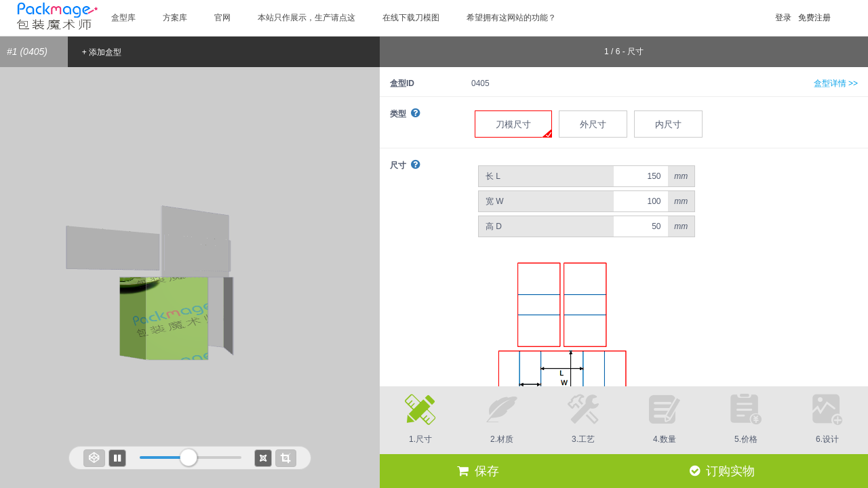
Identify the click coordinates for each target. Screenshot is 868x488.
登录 (783, 18)
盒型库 (123, 18)
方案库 (175, 18)
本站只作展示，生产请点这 (307, 18)
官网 (222, 18)
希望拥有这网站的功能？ (511, 18)
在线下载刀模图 (411, 18)
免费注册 (814, 18)
